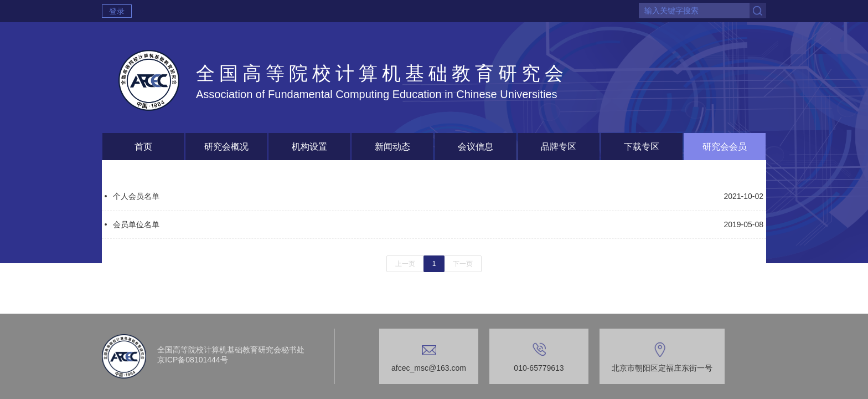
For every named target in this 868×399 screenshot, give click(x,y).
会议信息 (476, 147)
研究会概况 (226, 147)
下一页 (463, 264)
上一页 (405, 264)
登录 (117, 11)
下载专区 (642, 147)
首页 (143, 147)
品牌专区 (559, 147)
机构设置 (309, 147)
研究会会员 (725, 147)
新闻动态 (392, 147)
